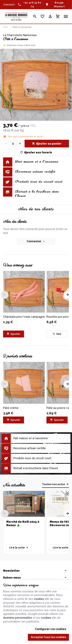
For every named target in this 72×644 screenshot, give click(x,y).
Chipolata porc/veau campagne (24, 317)
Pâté (6, 27)
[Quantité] (13, 144)
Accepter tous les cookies (48, 637)
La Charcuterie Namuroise (20, 35)
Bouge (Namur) (59, 5)
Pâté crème (11, 408)
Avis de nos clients (36, 209)
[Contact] (9, 5)
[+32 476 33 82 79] (30, 5)
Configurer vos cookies (50, 629)
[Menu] (66, 16)
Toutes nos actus (53, 484)
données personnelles (18, 618)
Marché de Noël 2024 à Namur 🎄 (23, 523)
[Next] (67, 295)
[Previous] (5, 295)
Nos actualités (14, 485)
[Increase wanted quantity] (20, 144)
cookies (39, 599)
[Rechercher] (35, 16)
